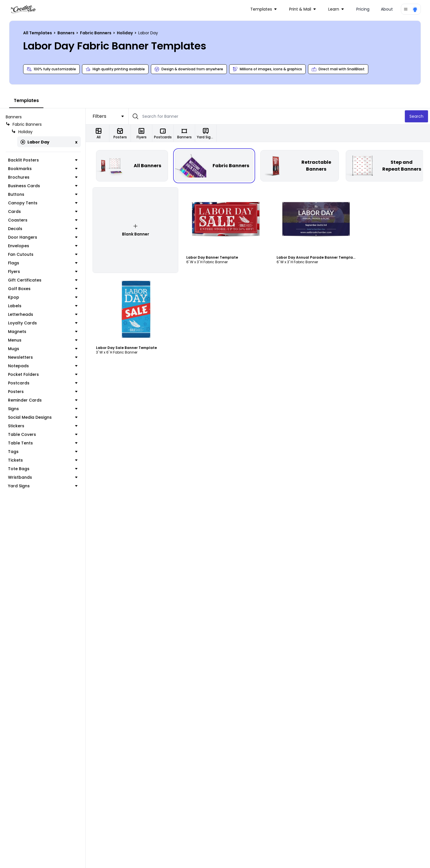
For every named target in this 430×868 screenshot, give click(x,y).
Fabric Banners (96, 33)
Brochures (43, 177)
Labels (43, 306)
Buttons (43, 194)
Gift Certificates (43, 280)
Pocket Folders (43, 374)
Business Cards (43, 186)
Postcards (43, 383)
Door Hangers (43, 237)
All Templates (38, 33)
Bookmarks (43, 169)
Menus (43, 340)
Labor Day (35, 142)
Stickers (43, 426)
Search (416, 116)
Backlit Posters (43, 160)
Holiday (125, 33)
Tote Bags (43, 469)
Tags (43, 452)
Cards (43, 211)
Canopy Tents (43, 203)
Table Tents (43, 443)
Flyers (43, 272)
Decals (43, 229)
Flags (43, 263)
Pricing (363, 9)
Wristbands (43, 477)
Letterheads (43, 314)
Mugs (43, 349)
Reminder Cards (43, 400)
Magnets (43, 332)
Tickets (43, 460)
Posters (43, 392)
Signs (43, 409)
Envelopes (43, 246)
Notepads (43, 366)
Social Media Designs (43, 417)
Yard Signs (43, 486)
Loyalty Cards (43, 323)
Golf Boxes (43, 289)
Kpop (43, 297)
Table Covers (43, 434)
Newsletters (43, 357)
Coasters (43, 220)
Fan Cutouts (43, 254)
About (387, 9)
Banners (66, 33)
